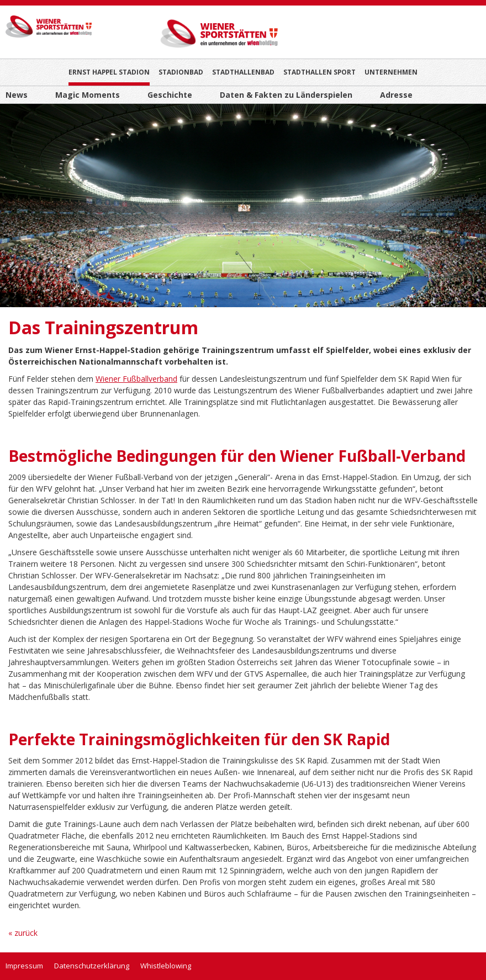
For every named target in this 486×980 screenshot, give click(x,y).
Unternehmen (391, 72)
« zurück (23, 933)
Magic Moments (88, 95)
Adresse (396, 95)
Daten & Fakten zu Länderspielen (286, 95)
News (17, 95)
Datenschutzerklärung (92, 966)
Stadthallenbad (243, 72)
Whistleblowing (166, 966)
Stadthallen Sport (319, 72)
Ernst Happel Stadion (109, 72)
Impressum (24, 966)
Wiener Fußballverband (136, 379)
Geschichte (170, 95)
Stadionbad (181, 72)
